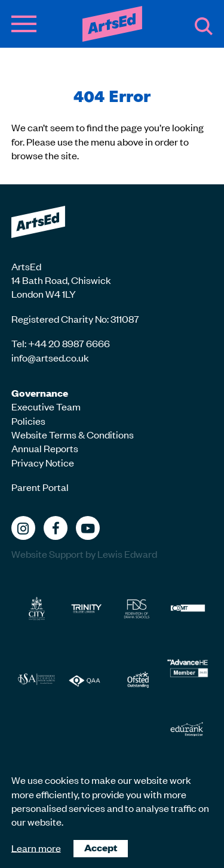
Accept (101, 847)
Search (204, 26)
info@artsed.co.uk (50, 357)
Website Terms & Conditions (73, 434)
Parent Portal (40, 487)
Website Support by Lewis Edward (84, 554)
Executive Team (46, 406)
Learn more (36, 847)
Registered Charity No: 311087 (75, 319)
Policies (28, 421)
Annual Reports (45, 448)
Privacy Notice (43, 462)
